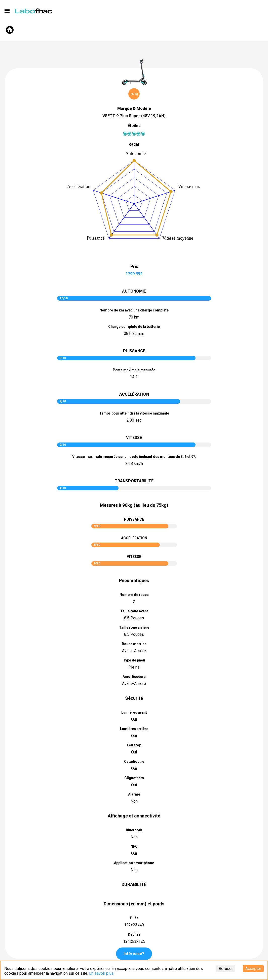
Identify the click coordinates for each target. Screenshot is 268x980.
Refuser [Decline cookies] (226, 969)
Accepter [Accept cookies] (253, 969)
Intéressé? (134, 954)
